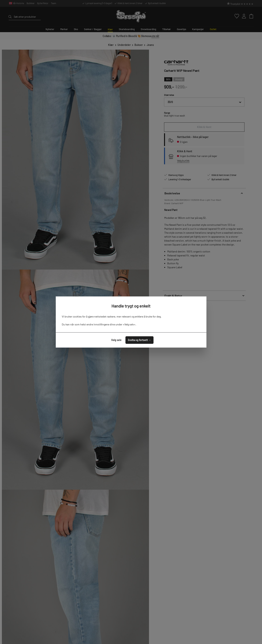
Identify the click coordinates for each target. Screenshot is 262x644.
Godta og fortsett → (139, 340)
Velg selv (116, 340)
